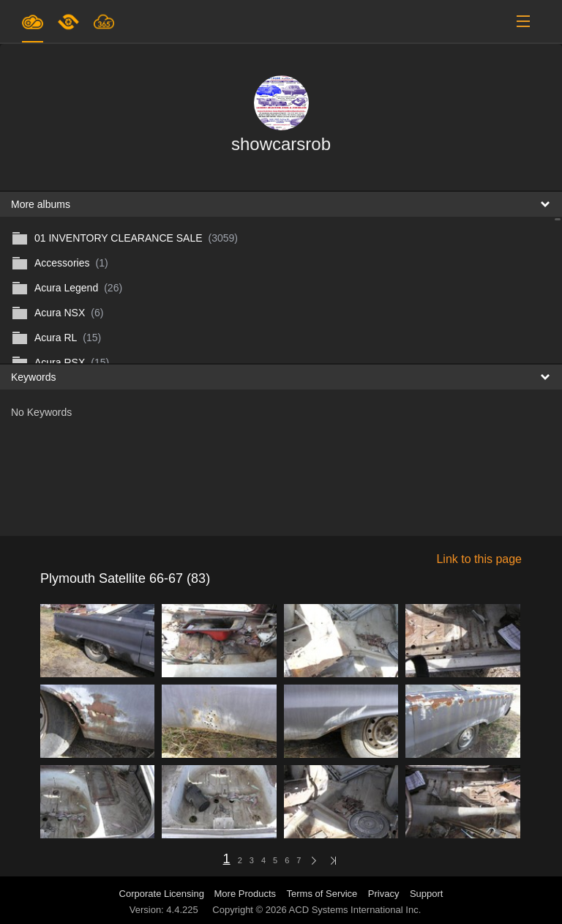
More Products (246, 894)
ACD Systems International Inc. (355, 910)
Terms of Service (322, 894)
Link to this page (479, 559)
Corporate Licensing (163, 894)
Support (427, 894)
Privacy (384, 894)
